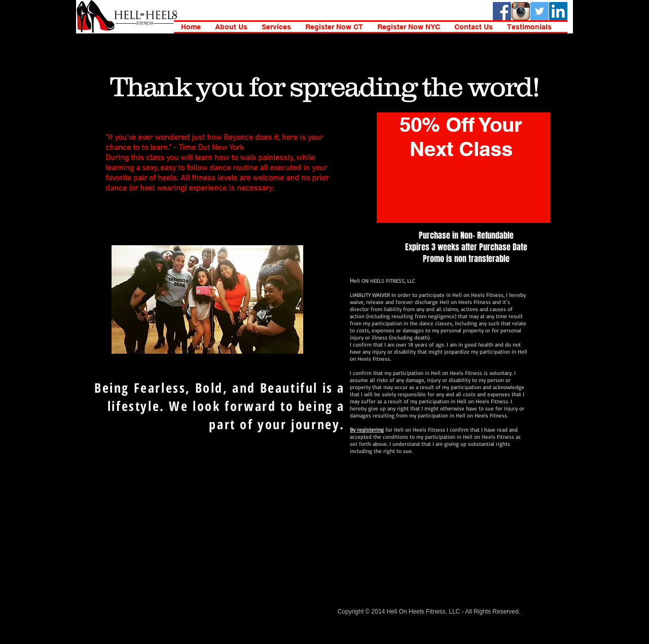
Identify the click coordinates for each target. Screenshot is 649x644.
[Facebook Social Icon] (502, 11)
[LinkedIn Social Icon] (558, 11)
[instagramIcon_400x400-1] (521, 11)
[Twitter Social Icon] (539, 11)
